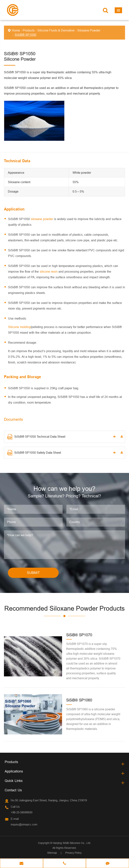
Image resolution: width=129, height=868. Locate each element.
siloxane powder (42, 219)
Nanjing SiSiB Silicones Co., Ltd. (72, 843)
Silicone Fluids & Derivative (56, 30)
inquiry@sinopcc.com (24, 825)
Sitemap (52, 853)
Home (16, 30)
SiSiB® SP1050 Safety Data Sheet (34, 453)
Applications (14, 771)
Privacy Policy (73, 853)
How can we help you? (64, 489)
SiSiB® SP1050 (25, 35)
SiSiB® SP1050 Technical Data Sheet (36, 437)
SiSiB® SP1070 (79, 635)
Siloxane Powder (89, 30)
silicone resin (49, 271)
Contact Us (13, 790)
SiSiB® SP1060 (79, 700)
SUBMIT (33, 573)
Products (29, 30)
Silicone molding (19, 327)
